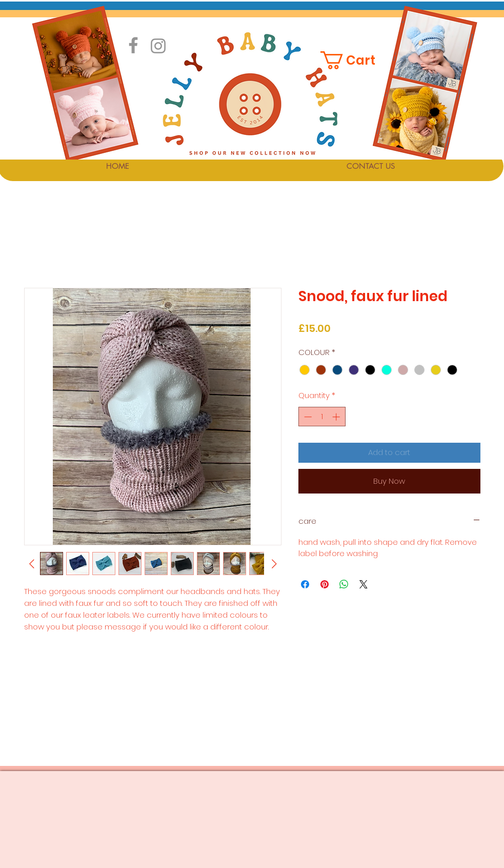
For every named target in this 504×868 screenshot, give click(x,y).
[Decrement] (307, 417)
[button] (354, 60)
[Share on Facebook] (305, 584)
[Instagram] (158, 46)
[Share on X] (364, 584)
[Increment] (337, 417)
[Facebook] (133, 45)
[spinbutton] (322, 417)
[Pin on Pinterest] (325, 584)
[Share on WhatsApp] (344, 584)
